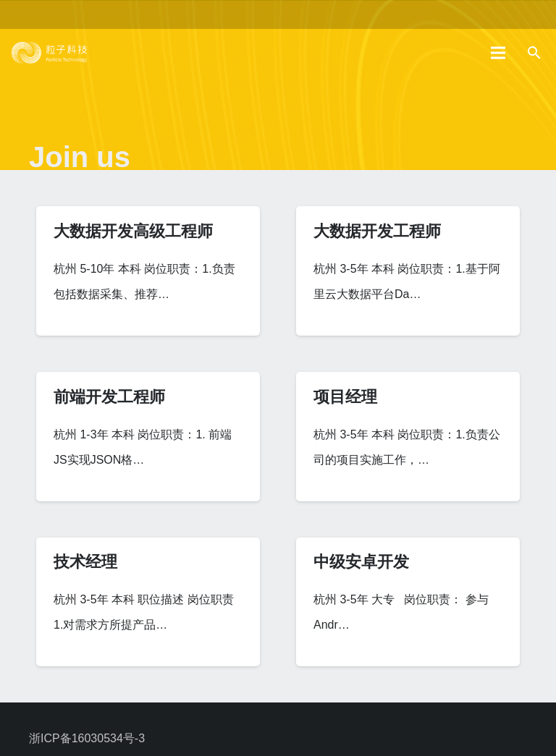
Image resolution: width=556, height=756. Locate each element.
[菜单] (499, 53)
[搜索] (534, 53)
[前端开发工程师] (148, 437)
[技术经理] (148, 602)
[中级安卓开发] (408, 602)
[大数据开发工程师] (408, 271)
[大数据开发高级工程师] (148, 271)
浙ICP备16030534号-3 (87, 738)
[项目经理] (408, 437)
